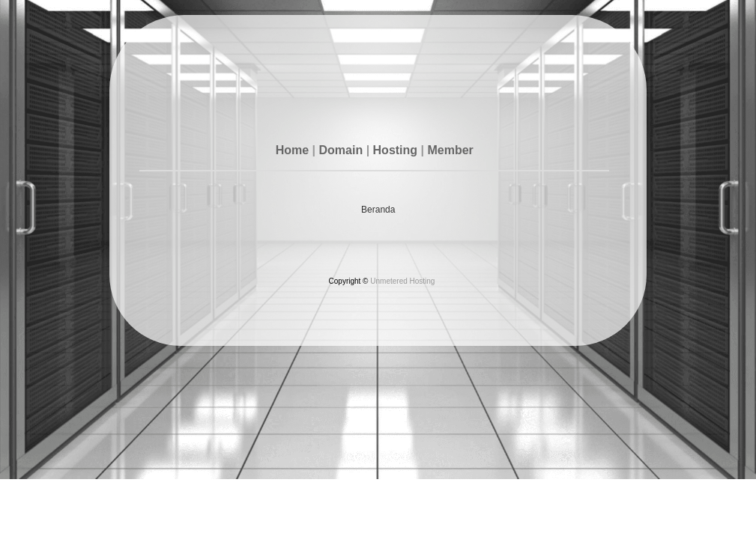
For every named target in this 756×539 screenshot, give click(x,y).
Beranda (378, 210)
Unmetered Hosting (402, 281)
